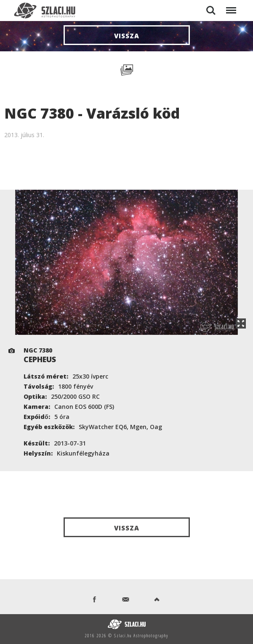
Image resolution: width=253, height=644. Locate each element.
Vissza (127, 36)
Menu (230, 6)
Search (211, 11)
